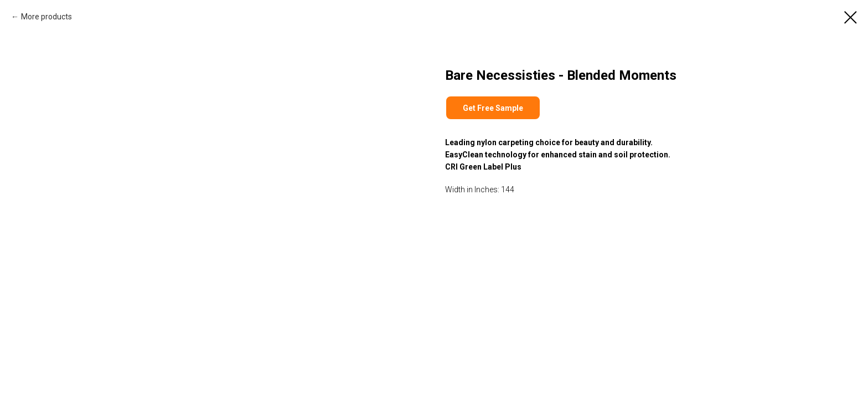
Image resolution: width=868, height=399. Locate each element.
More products (46, 17)
